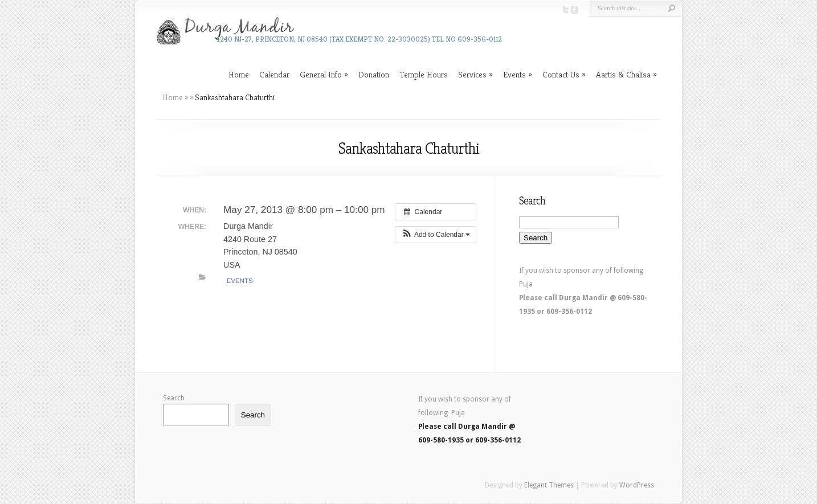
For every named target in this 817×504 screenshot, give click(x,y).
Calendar (274, 74)
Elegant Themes (549, 485)
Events (514, 74)
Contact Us (561, 74)
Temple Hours (424, 74)
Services (472, 74)
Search (174, 398)
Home (239, 74)
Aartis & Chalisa (623, 74)
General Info (321, 74)
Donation (374, 74)
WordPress (637, 485)
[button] (436, 235)
